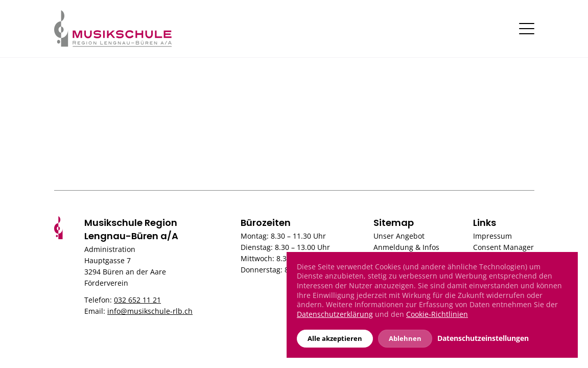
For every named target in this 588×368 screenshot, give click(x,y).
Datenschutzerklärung (335, 314)
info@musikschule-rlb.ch (150, 311)
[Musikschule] (113, 28)
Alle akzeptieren (335, 338)
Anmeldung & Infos (406, 247)
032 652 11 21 (137, 300)
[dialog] (432, 305)
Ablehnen (405, 338)
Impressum (492, 236)
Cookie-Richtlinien (437, 314)
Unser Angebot (399, 236)
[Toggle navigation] (527, 29)
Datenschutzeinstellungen (483, 338)
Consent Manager (503, 247)
